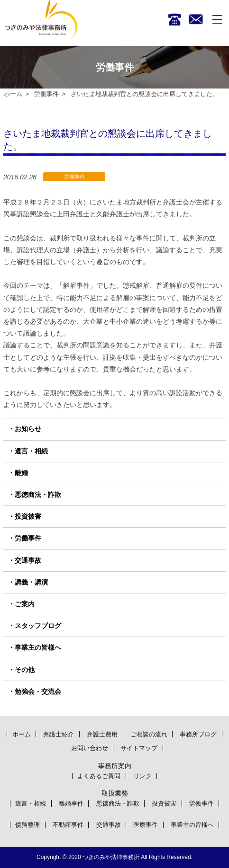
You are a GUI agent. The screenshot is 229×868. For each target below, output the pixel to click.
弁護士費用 (102, 734)
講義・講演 (31, 582)
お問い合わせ (90, 748)
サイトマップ (139, 748)
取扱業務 (115, 793)
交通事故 (28, 560)
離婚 (21, 473)
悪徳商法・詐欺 (38, 495)
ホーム (13, 94)
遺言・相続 (31, 451)
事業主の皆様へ (38, 648)
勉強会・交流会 (38, 691)
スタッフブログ (38, 626)
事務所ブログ (198, 734)
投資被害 (28, 517)
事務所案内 (115, 766)
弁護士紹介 (59, 734)
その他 (25, 670)
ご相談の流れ (149, 734)
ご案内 (25, 604)
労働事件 (46, 94)
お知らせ (28, 429)
